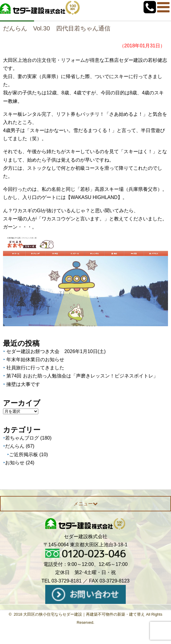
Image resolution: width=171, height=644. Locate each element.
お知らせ (15, 463)
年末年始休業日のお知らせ (35, 360)
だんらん (15, 446)
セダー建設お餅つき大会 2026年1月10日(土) (56, 351)
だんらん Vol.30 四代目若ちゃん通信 (57, 28)
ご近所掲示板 (24, 455)
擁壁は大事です (23, 384)
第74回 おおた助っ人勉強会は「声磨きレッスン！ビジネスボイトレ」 (82, 376)
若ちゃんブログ (22, 438)
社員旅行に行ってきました (35, 368)
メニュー (86, 504)
